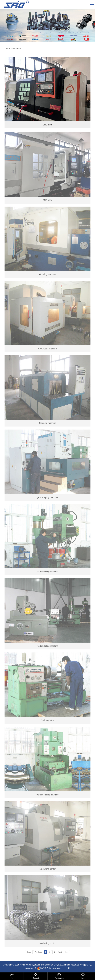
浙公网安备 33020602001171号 (55, 968)
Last (67, 952)
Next (60, 952)
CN (86, 5)
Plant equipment (13, 49)
